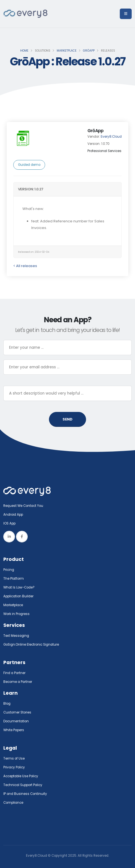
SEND (67, 419)
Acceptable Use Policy (21, 776)
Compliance (13, 803)
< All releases (25, 266)
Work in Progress (16, 614)
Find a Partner (14, 673)
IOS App (11, 523)
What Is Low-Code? (19, 587)
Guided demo (29, 165)
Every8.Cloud (111, 137)
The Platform (14, 579)
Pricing (9, 570)
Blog (7, 704)
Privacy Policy (14, 767)
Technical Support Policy (23, 785)
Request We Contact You (23, 506)
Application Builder (18, 596)
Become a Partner (18, 682)
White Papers (14, 730)
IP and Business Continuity (25, 794)
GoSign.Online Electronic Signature (31, 645)
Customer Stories (17, 712)
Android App (13, 515)
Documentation (16, 721)
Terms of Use (14, 758)
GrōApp (89, 51)
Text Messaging (16, 636)
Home (24, 51)
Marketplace (67, 51)
